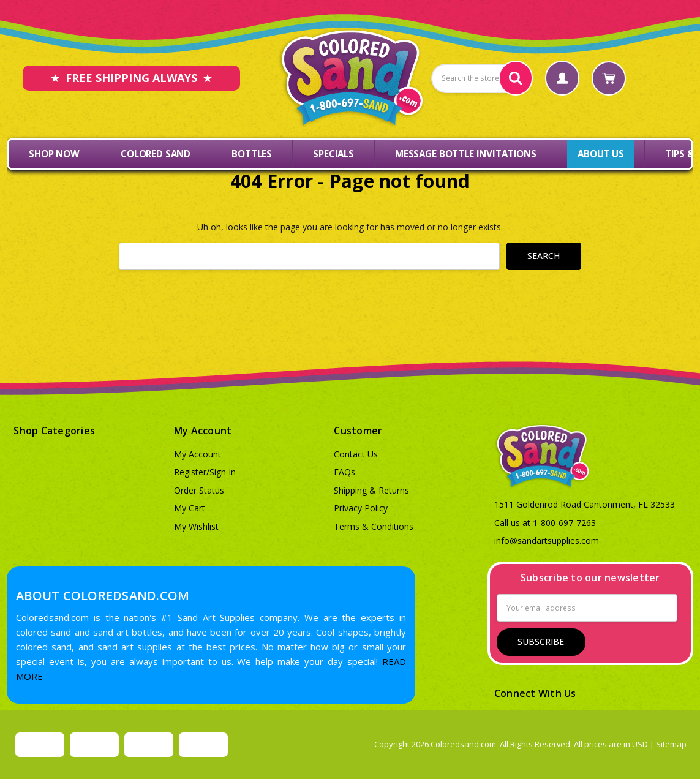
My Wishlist (196, 526)
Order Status (199, 490)
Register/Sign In (205, 472)
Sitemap (671, 744)
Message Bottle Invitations (466, 154)
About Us (601, 154)
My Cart (190, 508)
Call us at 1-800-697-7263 (545, 523)
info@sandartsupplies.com (547, 540)
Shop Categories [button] (54, 431)
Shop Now (54, 154)
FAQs (344, 472)
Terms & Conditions (374, 526)
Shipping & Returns (371, 490)
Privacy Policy (361, 508)
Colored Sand (156, 154)
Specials (333, 154)
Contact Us (356, 454)
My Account (198, 454)
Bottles (252, 154)
